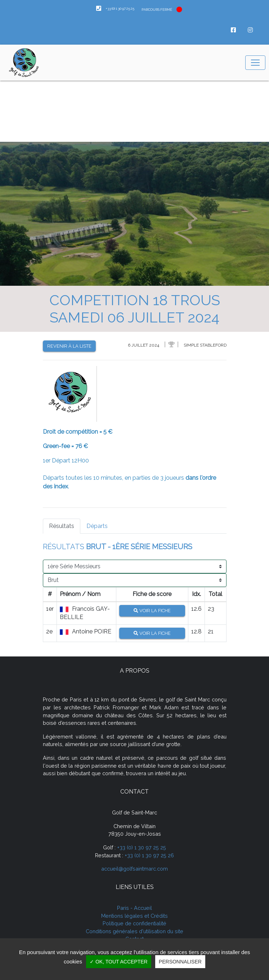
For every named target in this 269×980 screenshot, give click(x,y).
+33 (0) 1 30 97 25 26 (149, 855)
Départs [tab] (97, 526)
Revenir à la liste (69, 346)
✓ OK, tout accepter (119, 962)
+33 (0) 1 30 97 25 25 (142, 847)
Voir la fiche (152, 611)
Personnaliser (180, 962)
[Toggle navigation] (255, 63)
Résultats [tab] (62, 526)
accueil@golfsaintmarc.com (134, 869)
